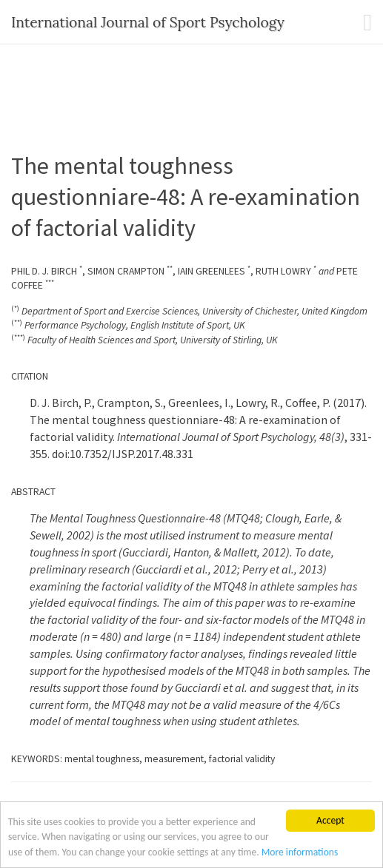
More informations (300, 852)
